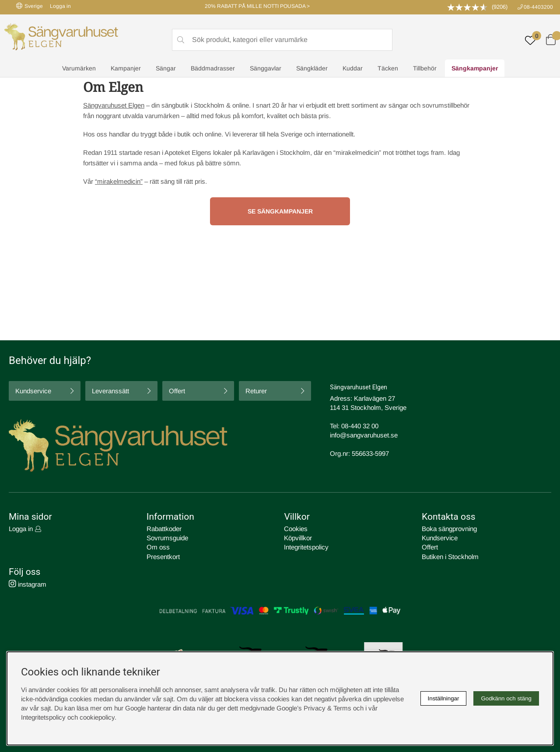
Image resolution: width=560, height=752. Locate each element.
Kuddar (353, 68)
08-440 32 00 (360, 426)
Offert (177, 391)
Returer (256, 391)
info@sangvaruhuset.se (364, 435)
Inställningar (444, 698)
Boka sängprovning (449, 529)
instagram (28, 584)
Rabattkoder (164, 529)
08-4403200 (538, 7)
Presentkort (163, 556)
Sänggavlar (266, 68)
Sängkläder (312, 68)
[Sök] (282, 40)
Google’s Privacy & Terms (314, 708)
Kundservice (33, 391)
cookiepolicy (97, 717)
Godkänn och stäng (506, 698)
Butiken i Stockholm (450, 556)
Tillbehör (425, 68)
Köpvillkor (298, 538)
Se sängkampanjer (280, 211)
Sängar (166, 68)
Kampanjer (126, 68)
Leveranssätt (110, 391)
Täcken (388, 68)
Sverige (30, 6)
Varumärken (79, 68)
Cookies (296, 529)
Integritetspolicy (306, 547)
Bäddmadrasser (213, 68)
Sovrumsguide (167, 538)
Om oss (158, 547)
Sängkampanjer (475, 68)
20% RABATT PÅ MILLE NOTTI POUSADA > (257, 6)
